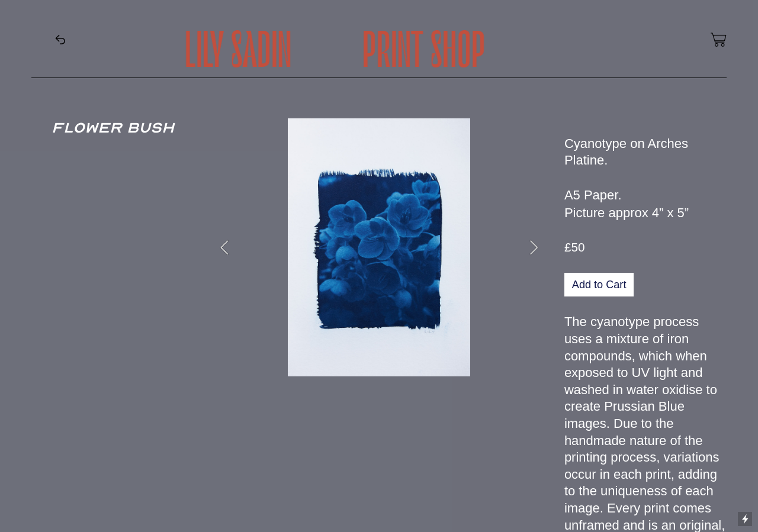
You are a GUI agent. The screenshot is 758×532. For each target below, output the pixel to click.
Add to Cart (599, 285)
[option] (379, 247)
